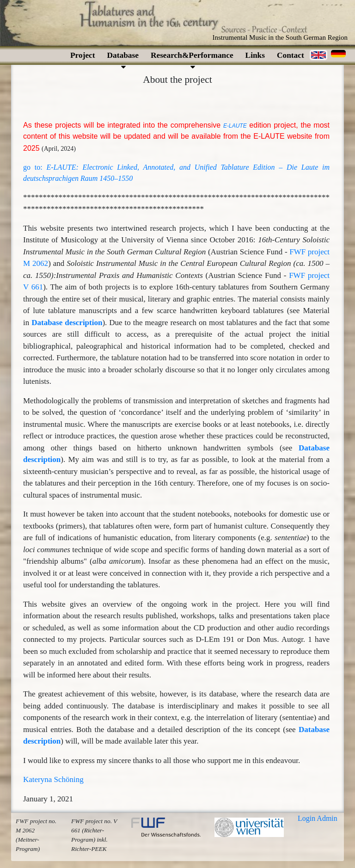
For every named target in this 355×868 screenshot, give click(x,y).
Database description (67, 323)
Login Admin (318, 818)
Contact (291, 55)
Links (255, 55)
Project (83, 55)
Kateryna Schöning (53, 779)
